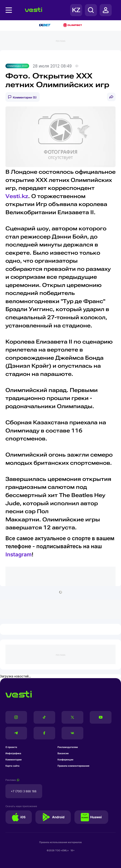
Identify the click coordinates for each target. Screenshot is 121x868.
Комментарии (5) (25, 97)
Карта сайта (12, 766)
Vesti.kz (17, 196)
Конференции (65, 760)
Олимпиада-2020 (17, 66)
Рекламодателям (68, 747)
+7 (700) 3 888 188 (24, 791)
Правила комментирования (73, 766)
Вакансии (63, 753)
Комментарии (13, 760)
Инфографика (13, 753)
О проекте (11, 747)
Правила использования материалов (60, 842)
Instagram (19, 554)
